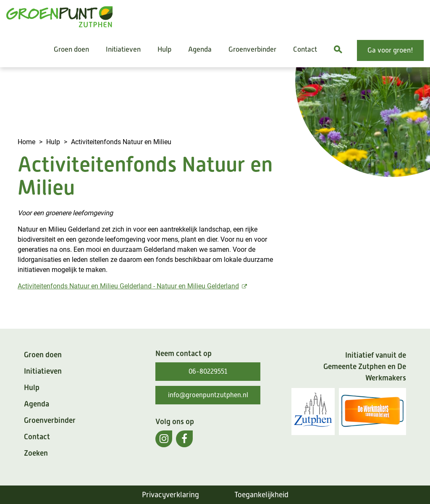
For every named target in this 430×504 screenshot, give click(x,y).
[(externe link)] (164, 439)
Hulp (164, 49)
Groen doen (71, 49)
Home (26, 141)
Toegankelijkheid (261, 495)
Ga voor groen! (390, 50)
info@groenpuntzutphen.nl (208, 395)
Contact (305, 49)
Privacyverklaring (170, 495)
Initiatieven (123, 49)
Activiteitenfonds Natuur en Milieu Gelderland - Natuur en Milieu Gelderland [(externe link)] (133, 286)
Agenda (200, 49)
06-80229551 (208, 372)
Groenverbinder (252, 49)
